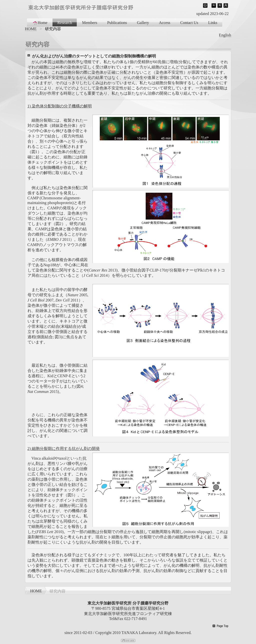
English (225, 35)
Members (89, 23)
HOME (31, 29)
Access (165, 23)
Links (213, 23)
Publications (117, 23)
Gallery (143, 23)
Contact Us (189, 23)
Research (65, 23)
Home (40, 23)
